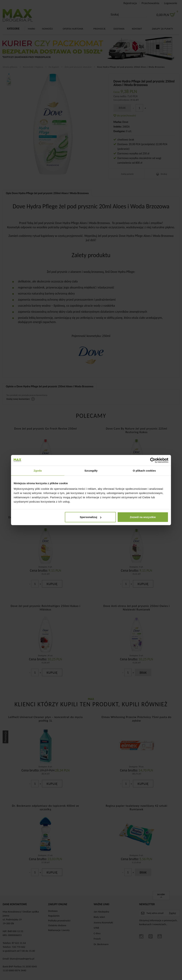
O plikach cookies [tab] (144, 470)
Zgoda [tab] (38, 470)
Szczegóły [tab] (91, 470)
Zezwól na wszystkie (143, 517)
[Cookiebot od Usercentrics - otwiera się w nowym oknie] (153, 460)
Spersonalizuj (91, 517)
